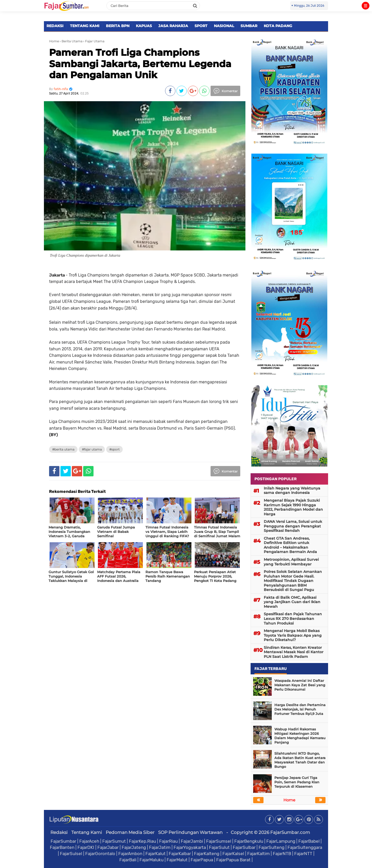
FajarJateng (134, 847)
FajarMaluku (152, 860)
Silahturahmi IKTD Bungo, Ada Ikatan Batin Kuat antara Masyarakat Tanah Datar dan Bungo (300, 760)
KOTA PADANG (278, 26)
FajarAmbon (130, 854)
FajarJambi (192, 841)
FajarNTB (282, 854)
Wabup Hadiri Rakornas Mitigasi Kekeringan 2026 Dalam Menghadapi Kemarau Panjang (300, 736)
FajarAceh (89, 841)
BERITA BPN (118, 26)
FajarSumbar (63, 841)
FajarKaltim (258, 854)
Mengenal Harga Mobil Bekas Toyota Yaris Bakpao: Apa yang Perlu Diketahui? (293, 635)
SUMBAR (249, 26)
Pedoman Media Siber (130, 832)
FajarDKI (86, 847)
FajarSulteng (272, 847)
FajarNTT (303, 854)
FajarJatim (160, 847)
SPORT (201, 26)
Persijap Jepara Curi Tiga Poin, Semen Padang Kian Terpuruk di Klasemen (297, 782)
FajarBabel (309, 841)
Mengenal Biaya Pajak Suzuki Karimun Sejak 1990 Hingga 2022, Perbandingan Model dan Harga (293, 507)
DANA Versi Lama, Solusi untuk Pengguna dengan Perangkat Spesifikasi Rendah (293, 526)
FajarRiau (168, 841)
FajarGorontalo (100, 854)
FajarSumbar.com (290, 832)
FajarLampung (281, 841)
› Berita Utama (71, 41)
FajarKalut (156, 854)
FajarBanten (62, 847)
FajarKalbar (180, 854)
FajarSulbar (244, 847)
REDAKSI (55, 26)
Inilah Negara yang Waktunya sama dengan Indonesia (292, 491)
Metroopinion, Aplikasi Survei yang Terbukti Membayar (291, 562)
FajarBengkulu (249, 841)
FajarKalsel (233, 854)
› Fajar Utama (94, 41)
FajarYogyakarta (190, 847)
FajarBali (128, 860)
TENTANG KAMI (85, 26)
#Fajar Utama (92, 449)
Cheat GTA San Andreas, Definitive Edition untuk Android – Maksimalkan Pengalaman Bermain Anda (290, 545)
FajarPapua (202, 860)
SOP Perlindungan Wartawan (190, 832)
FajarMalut (177, 860)
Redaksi (59, 832)
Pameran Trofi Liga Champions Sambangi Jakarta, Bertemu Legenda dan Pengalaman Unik (140, 64)
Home (54, 41)
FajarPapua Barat (233, 860)
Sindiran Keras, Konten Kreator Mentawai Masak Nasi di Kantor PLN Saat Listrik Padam (294, 652)
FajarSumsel (219, 841)
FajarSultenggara (305, 847)
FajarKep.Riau (142, 841)
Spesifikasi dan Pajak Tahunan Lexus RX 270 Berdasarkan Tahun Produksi (293, 618)
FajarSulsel (71, 854)
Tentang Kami (87, 832)
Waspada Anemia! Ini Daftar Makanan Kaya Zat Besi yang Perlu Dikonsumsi (300, 685)
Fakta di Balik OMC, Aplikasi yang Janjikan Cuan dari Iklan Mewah (292, 602)
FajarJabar (108, 847)
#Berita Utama (63, 449)
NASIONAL (224, 26)
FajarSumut (114, 841)
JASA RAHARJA (173, 26)
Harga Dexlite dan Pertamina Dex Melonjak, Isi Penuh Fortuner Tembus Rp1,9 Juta (300, 709)
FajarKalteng (207, 854)
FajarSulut (219, 847)
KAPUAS (144, 26)
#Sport (114, 449)
